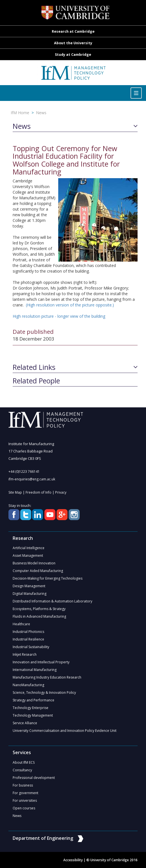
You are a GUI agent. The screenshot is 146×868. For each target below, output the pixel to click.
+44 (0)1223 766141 (24, 471)
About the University (73, 43)
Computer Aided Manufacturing (38, 571)
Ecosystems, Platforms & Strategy (39, 609)
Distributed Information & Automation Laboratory (52, 601)
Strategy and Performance (33, 700)
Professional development (34, 778)
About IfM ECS (24, 762)
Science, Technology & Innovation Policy (44, 693)
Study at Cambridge (73, 55)
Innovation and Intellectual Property (41, 662)
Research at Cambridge (73, 31)
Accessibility (73, 860)
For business (23, 785)
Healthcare (21, 624)
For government (25, 793)
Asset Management (28, 556)
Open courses (24, 808)
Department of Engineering (48, 838)
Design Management (29, 586)
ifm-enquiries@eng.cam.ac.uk (32, 479)
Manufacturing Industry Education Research (47, 677)
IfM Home (20, 113)
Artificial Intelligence (29, 548)
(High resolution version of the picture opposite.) (70, 305)
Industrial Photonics (28, 632)
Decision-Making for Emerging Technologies (48, 578)
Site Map (15, 492)
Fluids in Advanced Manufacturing (39, 616)
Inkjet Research (25, 654)
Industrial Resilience (28, 639)
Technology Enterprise (31, 708)
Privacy (61, 492)
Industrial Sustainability (31, 647)
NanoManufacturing (28, 685)
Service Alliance (25, 723)
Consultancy (22, 770)
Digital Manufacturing (30, 594)
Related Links (34, 367)
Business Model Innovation (34, 563)
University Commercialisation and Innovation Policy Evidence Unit (65, 731)
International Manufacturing (35, 670)
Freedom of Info (39, 492)
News (41, 113)
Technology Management (33, 715)
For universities (25, 800)
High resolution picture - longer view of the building (59, 316)
